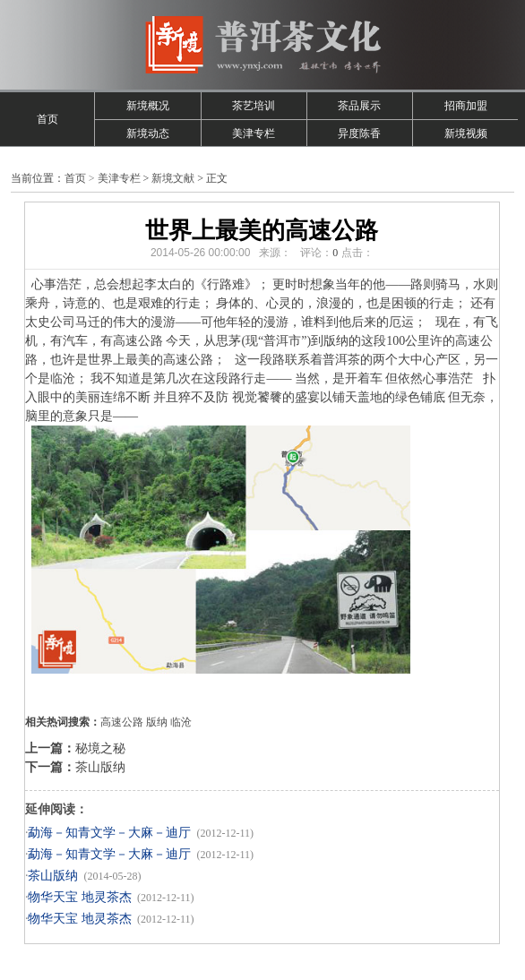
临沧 (181, 722)
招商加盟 (466, 106)
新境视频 (466, 133)
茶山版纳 (100, 767)
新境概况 (148, 106)
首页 (47, 119)
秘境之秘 (100, 748)
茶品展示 (359, 106)
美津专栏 (254, 133)
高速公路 (122, 722)
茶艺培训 (254, 106)
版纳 (157, 722)
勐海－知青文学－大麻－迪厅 (109, 833)
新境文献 (173, 178)
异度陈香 (359, 133)
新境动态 (148, 133)
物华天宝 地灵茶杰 (80, 897)
